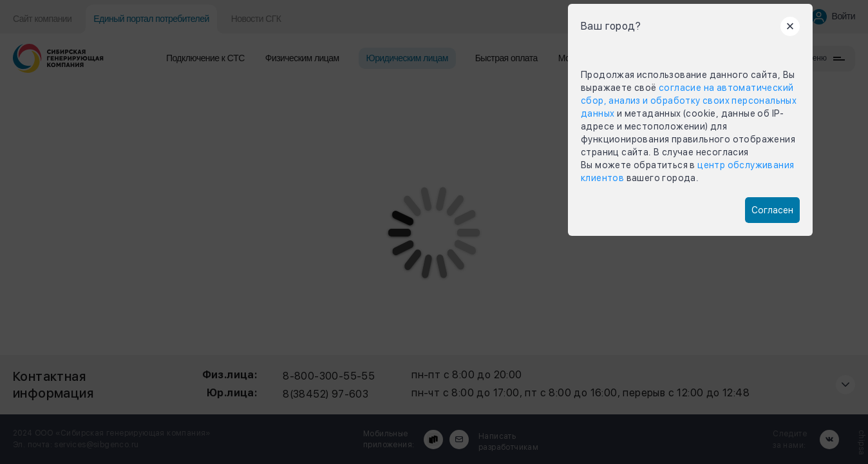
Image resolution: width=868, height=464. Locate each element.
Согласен (772, 210)
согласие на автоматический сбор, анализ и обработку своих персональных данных (689, 101)
